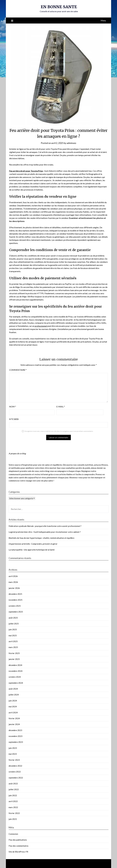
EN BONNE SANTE (59, 7)
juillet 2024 (14, 695)
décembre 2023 (15, 730)
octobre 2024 (15, 677)
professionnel (41, 326)
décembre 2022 (15, 766)
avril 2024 (13, 712)
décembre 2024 (15, 665)
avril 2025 (13, 641)
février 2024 (14, 718)
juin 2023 (13, 748)
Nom (13, 407)
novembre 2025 (16, 600)
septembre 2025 (16, 612)
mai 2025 (13, 635)
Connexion (13, 834)
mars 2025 (13, 647)
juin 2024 (13, 701)
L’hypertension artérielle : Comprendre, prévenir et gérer (33, 544)
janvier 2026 (14, 588)
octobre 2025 (15, 606)
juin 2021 (13, 819)
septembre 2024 (16, 683)
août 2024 (13, 689)
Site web (14, 419)
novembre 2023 (16, 736)
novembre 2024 (16, 671)
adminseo (71, 143)
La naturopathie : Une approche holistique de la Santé (32, 550)
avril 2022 (13, 801)
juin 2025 (13, 629)
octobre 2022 (15, 772)
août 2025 (13, 618)
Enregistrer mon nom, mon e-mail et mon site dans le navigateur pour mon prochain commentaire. (59, 431)
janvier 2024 (14, 724)
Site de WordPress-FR (18, 852)
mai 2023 (13, 754)
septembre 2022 (16, 778)
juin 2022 (13, 795)
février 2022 (14, 813)
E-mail (61, 407)
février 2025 (14, 653)
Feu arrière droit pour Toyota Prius (26, 171)
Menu (103, 20)
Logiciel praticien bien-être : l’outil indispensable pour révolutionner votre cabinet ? (45, 532)
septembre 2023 (16, 742)
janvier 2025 (14, 659)
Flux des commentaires (19, 846)
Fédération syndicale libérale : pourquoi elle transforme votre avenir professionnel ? (45, 526)
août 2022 (13, 784)
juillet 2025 (14, 624)
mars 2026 (13, 582)
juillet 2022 (14, 789)
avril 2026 (13, 576)
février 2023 (14, 760)
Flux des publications (18, 840)
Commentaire (18, 370)
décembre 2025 (15, 594)
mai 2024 (13, 706)
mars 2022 (13, 807)
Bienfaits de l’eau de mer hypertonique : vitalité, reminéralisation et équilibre (41, 538)
